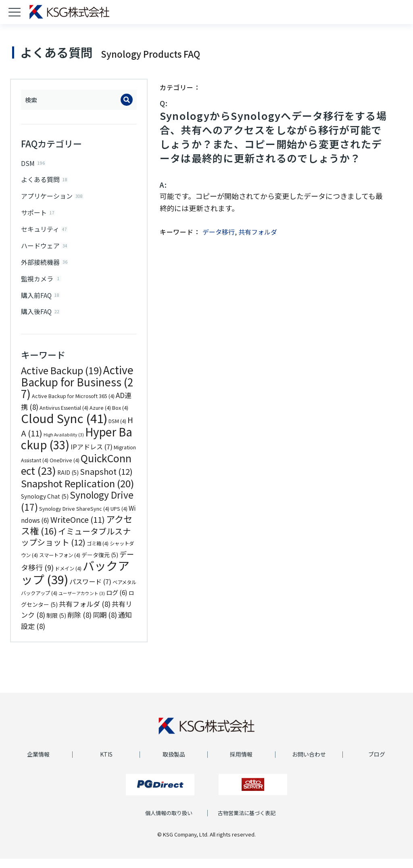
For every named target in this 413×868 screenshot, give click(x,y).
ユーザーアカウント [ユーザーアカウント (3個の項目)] (82, 603)
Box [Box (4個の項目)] (120, 417)
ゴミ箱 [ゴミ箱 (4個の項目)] (98, 553)
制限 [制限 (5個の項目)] (56, 625)
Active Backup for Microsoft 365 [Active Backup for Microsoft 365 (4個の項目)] (73, 405)
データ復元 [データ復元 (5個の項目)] (100, 564)
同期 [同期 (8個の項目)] (105, 624)
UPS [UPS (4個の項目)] (119, 518)
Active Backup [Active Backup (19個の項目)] (62, 379)
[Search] (127, 100)
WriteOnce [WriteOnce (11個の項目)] (78, 529)
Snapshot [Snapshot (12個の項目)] (106, 481)
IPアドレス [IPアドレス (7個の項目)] (92, 456)
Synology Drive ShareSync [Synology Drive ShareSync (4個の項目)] (74, 518)
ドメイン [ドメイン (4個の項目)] (68, 578)
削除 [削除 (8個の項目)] (79, 624)
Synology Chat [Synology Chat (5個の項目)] (45, 505)
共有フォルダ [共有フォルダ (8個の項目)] (85, 613)
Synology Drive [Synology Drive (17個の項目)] (77, 510)
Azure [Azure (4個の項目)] (100, 417)
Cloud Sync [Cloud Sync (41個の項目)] (64, 427)
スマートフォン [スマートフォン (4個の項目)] (60, 564)
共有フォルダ (258, 232)
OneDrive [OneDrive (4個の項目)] (65, 470)
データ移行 (219, 232)
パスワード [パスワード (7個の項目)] (90, 591)
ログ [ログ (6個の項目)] (117, 602)
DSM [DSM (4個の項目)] (117, 430)
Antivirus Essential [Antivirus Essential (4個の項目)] (64, 417)
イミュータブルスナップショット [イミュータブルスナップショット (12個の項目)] (76, 546)
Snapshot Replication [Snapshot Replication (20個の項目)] (77, 492)
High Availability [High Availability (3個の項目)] (64, 444)
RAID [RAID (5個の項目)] (68, 482)
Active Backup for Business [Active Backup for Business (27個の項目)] (77, 391)
